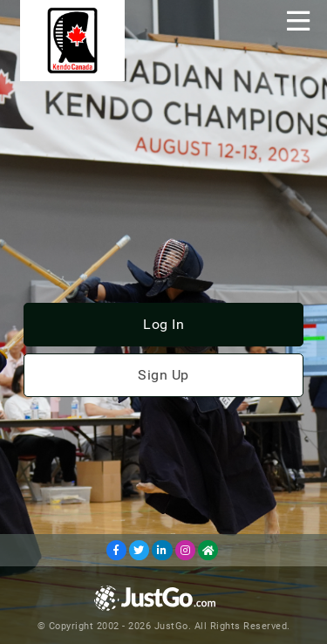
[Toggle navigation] (298, 21)
